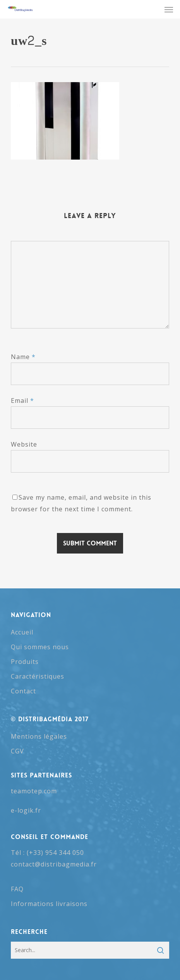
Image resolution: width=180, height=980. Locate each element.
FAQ (17, 889)
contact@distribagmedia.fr (54, 864)
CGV (17, 751)
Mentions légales (39, 736)
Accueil (22, 632)
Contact (23, 691)
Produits (25, 662)
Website (24, 444)
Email (22, 401)
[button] (169, 9)
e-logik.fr (26, 810)
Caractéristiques (38, 676)
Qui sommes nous (40, 647)
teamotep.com (34, 791)
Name (23, 357)
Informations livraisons (49, 904)
